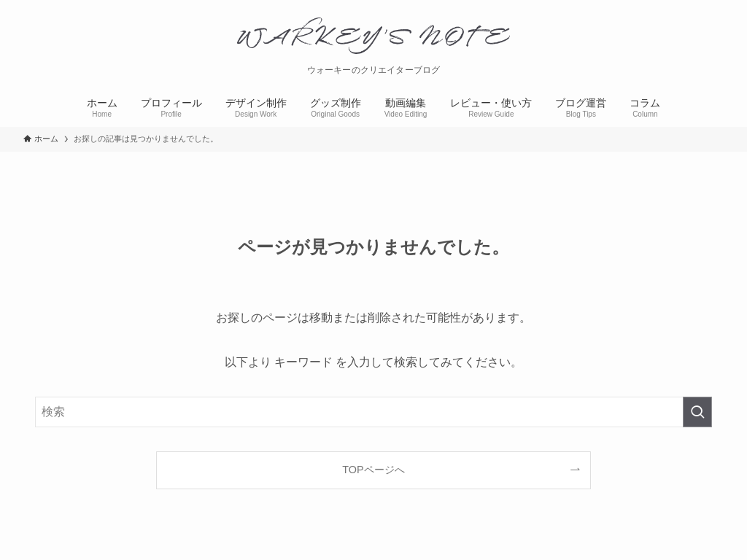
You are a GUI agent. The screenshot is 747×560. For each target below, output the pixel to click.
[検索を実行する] (697, 412)
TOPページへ (373, 470)
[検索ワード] (373, 412)
